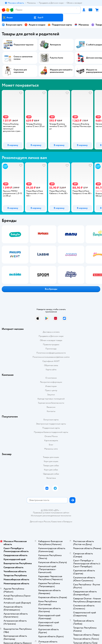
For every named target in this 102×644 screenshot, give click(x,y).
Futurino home (56, 58)
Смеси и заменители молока (23, 58)
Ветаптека (51, 478)
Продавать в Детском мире (51, 336)
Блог (51, 445)
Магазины (82, 25)
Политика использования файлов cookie (51, 357)
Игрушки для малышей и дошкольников (61, 71)
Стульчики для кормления (20, 71)
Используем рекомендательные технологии (51, 516)
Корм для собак (51, 470)
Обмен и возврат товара (51, 340)
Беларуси (68, 522)
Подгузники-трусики (24, 45)
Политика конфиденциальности (51, 353)
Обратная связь (51, 365)
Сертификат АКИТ (51, 361)
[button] (38, 18)
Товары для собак (51, 466)
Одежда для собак (51, 474)
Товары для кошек (51, 457)
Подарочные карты (60, 25)
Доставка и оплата (51, 332)
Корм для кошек (51, 461)
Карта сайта (51, 370)
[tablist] (51, 120)
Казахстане (56, 522)
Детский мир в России (40, 522)
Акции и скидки (35, 25)
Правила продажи (51, 345)
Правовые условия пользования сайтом (51, 513)
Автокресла (55, 45)
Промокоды (51, 349)
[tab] (12, 120)
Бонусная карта (12, 25)
